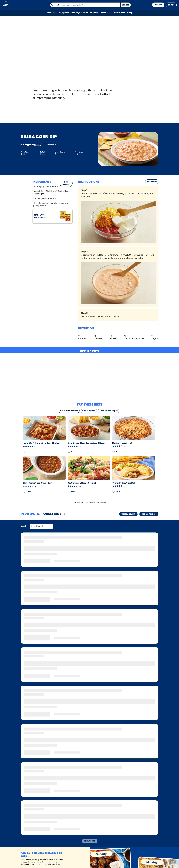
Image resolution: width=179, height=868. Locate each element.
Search (126, 5)
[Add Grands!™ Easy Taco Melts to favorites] (114, 492)
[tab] (30, 514)
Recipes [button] (63, 13)
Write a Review (128, 514)
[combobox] (85, 5)
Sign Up (158, 5)
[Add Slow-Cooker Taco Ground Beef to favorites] (24, 492)
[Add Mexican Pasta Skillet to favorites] (114, 452)
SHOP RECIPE (66, 183)
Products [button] (105, 13)
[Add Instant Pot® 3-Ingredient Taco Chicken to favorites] (24, 452)
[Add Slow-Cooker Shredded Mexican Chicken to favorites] (69, 452)
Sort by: (24, 526)
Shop (130, 13)
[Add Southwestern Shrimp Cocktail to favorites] (69, 492)
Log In (171, 5)
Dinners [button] (51, 13)
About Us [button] (118, 13)
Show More (90, 841)
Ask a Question (149, 514)
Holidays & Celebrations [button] (84, 13)
